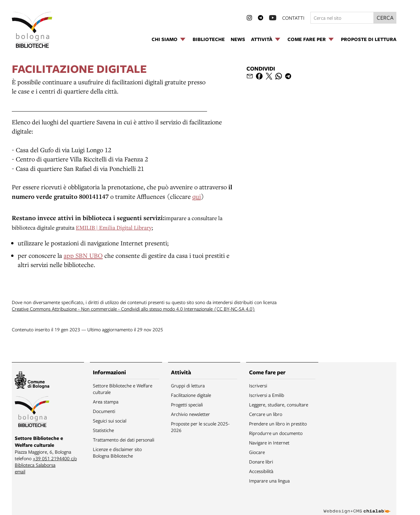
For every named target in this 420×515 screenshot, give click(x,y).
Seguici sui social (110, 421)
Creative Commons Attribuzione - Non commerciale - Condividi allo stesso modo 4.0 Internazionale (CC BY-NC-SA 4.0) (133, 309)
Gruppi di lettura (188, 385)
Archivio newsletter (190, 414)
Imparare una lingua (269, 481)
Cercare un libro (266, 414)
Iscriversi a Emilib (267, 395)
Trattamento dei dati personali (124, 440)
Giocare (257, 452)
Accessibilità (261, 471)
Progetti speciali (187, 404)
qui (197, 196)
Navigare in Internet (269, 443)
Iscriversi (258, 385)
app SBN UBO (83, 255)
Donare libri (261, 462)
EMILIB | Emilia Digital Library (114, 227)
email (20, 471)
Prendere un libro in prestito (278, 423)
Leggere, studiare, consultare (279, 404)
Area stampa (106, 402)
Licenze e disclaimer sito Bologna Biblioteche (117, 452)
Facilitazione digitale (191, 395)
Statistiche (103, 430)
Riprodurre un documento (276, 433)
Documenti (104, 411)
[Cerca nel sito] (342, 18)
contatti (293, 18)
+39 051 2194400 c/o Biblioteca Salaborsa (46, 462)
